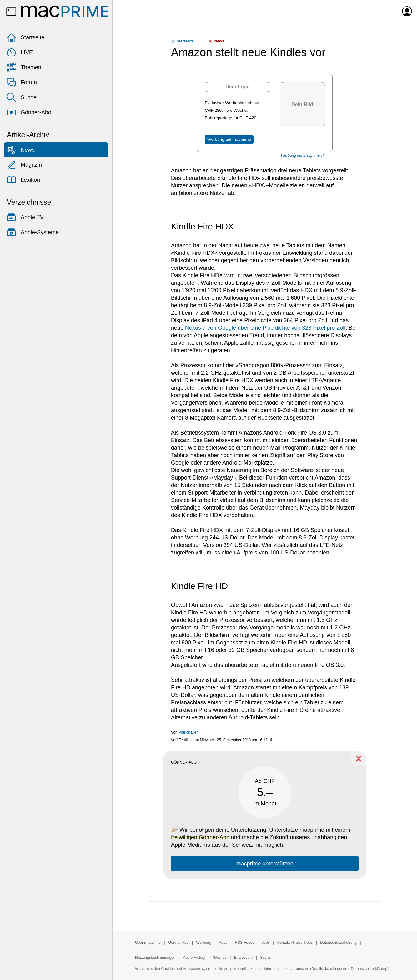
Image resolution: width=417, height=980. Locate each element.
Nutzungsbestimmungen (155, 958)
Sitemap (220, 958)
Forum (22, 82)
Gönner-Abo (29, 112)
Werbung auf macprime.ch (303, 155)
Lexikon (23, 180)
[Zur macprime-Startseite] (65, 11)
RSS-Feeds (244, 943)
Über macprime (148, 943)
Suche (21, 97)
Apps (223, 943)
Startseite (25, 37)
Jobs (266, 943)
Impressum (243, 958)
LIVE (20, 52)
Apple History (194, 958)
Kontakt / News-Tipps (295, 943)
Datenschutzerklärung (338, 943)
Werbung (203, 943)
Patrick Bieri (188, 732)
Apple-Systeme (33, 232)
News (20, 150)
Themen (24, 67)
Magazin (24, 165)
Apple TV (25, 217)
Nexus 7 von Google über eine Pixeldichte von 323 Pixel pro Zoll (265, 328)
